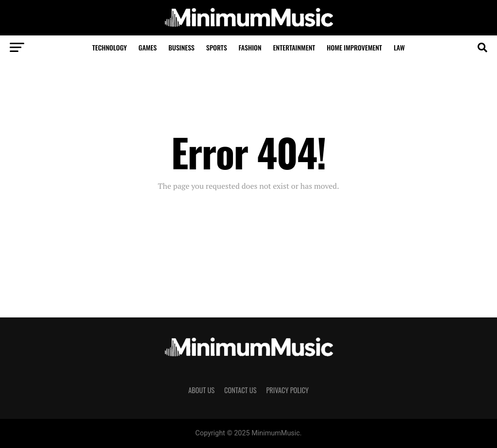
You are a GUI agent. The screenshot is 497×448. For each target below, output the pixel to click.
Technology (109, 47)
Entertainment (294, 47)
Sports (217, 47)
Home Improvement (354, 47)
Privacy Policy (287, 390)
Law (399, 47)
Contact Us (240, 390)
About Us (201, 390)
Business (182, 47)
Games (148, 47)
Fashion (250, 47)
